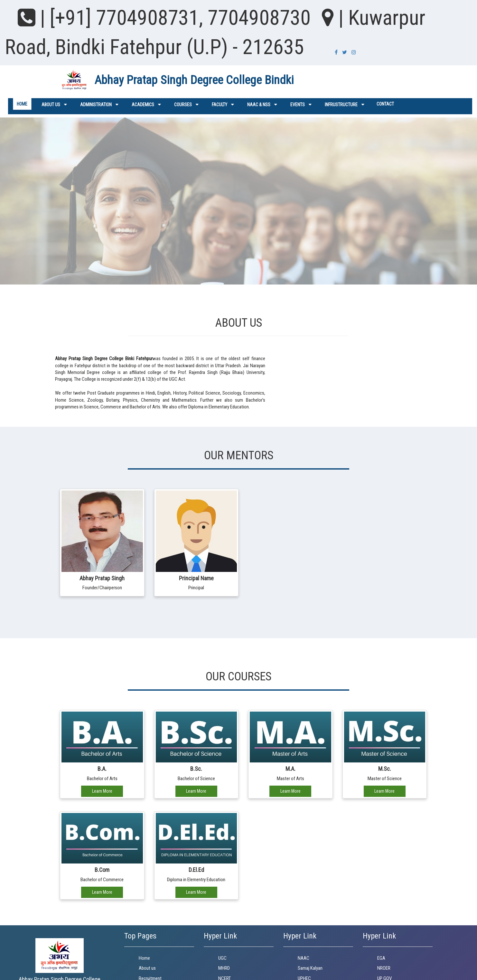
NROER (384, 968)
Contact (385, 104)
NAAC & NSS (259, 105)
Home (22, 104)
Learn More (102, 791)
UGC (222, 958)
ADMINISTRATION (96, 105)
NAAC (304, 958)
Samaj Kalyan (310, 968)
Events (298, 105)
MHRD (224, 968)
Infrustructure (341, 105)
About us (51, 105)
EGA (381, 958)
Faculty (220, 105)
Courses (183, 105)
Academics (143, 105)
